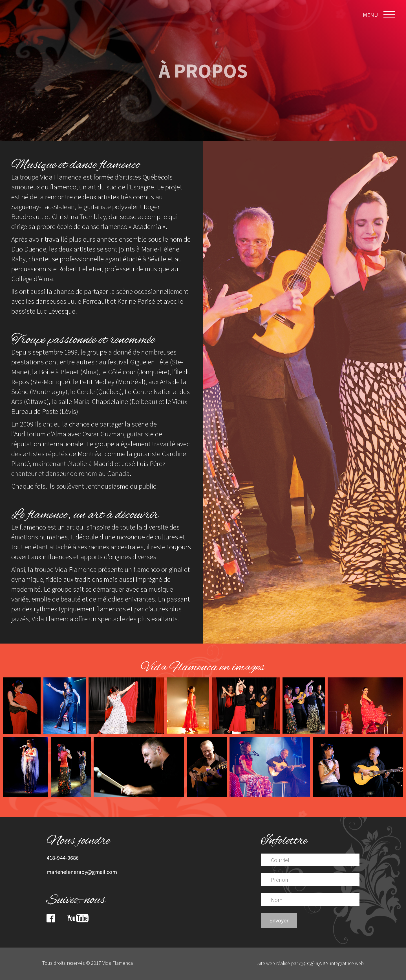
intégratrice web (331, 963)
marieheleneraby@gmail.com (82, 872)
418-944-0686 (63, 858)
